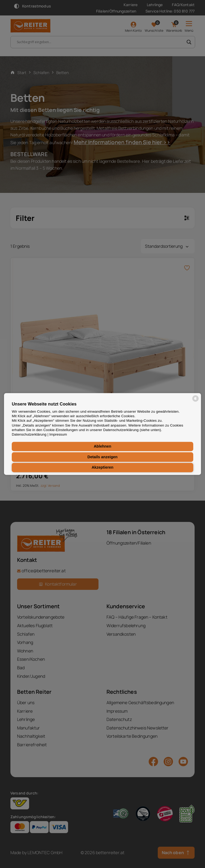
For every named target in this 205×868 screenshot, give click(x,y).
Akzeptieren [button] (102, 468)
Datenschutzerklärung (29, 435)
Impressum (58, 435)
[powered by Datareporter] (196, 401)
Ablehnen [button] (102, 447)
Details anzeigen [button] (103, 457)
